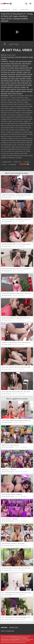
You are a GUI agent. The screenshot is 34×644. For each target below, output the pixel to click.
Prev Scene (11, 168)
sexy (28, 89)
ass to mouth (10, 68)
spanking (18, 91)
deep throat (12, 74)
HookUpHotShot (8, 595)
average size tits (24, 68)
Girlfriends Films (8, 423)
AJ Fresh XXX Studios (9, 447)
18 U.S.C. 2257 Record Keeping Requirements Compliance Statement (14, 639)
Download (12, 164)
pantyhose (10, 87)
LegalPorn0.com (14, 636)
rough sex (13, 89)
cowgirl (25, 72)
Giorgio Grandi (7, 162)
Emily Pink (18, 57)
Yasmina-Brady (8, 570)
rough (8, 89)
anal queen (16, 66)
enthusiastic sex (6, 78)
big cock (23, 70)
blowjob (28, 70)
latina (19, 83)
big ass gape (16, 70)
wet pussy (19, 93)
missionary (11, 85)
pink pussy (17, 87)
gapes (17, 78)
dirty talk (30, 74)
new (24, 85)
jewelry (8, 83)
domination (4, 76)
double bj (19, 76)
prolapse (23, 87)
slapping (12, 91)
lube (6, 85)
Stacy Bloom (11, 57)
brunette (13, 72)
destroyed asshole (21, 74)
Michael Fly (25, 57)
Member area (14, 627)
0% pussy (12, 61)
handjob (29, 78)
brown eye (7, 72)
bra (2, 72)
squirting (23, 91)
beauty (9, 70)
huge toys (29, 81)
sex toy (24, 89)
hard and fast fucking (7, 81)
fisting (13, 78)
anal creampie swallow (25, 61)
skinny (7, 91)
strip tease (4, 93)
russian (19, 89)
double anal (12, 76)
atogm (17, 68)
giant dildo (23, 78)
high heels (17, 81)
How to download (8, 631)
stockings (29, 91)
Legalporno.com (5, 4)
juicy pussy (14, 83)
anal (17, 61)
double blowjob (27, 76)
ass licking (22, 66)
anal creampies (26, 63)
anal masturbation (6, 66)
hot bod (23, 81)
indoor (3, 83)
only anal (4, 87)
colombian (19, 72)
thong (14, 93)
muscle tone (18, 85)
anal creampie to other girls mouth (11, 63)
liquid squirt (25, 83)
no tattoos (29, 85)
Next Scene (23, 168)
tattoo (10, 93)
